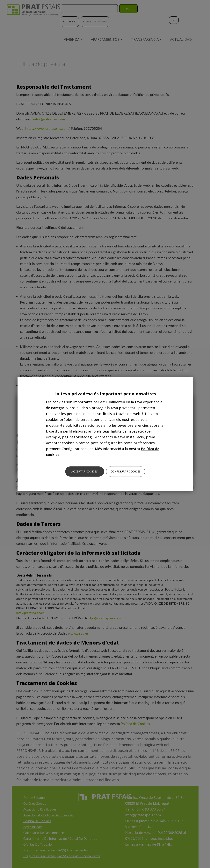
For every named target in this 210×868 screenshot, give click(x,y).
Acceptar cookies (85, 471)
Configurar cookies (126, 471)
